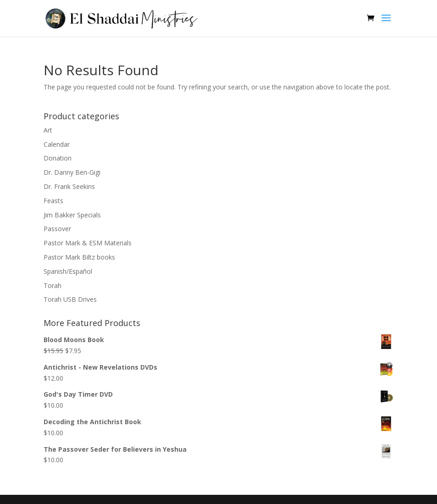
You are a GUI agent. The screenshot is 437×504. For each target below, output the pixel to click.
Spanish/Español (68, 271)
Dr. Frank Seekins (69, 186)
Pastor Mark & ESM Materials (88, 243)
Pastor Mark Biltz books (79, 257)
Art (48, 130)
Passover (57, 229)
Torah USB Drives (70, 299)
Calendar (57, 144)
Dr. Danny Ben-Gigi (72, 172)
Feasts (53, 201)
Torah (53, 285)
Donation (58, 158)
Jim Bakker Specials (72, 215)
